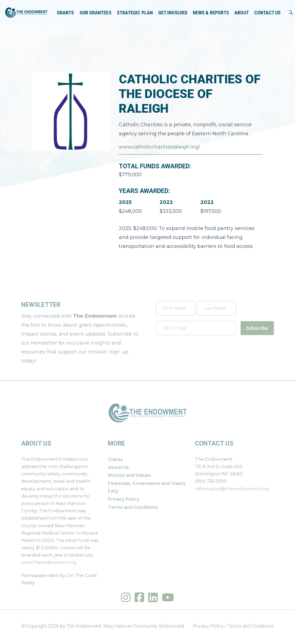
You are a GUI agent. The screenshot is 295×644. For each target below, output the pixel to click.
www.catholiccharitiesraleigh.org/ (159, 147)
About (241, 13)
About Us (118, 467)
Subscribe (257, 328)
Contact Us (268, 13)
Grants (66, 13)
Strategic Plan (135, 13)
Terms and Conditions (133, 507)
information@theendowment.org (232, 489)
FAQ (113, 491)
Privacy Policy (123, 499)
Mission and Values (129, 475)
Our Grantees (96, 13)
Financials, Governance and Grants (147, 483)
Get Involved (173, 13)
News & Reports (211, 13)
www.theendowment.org (49, 562)
